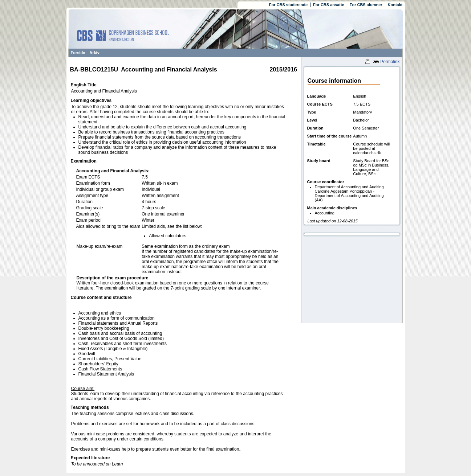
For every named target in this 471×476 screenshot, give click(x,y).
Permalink (386, 62)
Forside (78, 53)
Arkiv (94, 53)
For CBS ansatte (329, 5)
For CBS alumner (366, 5)
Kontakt (395, 5)
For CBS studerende (288, 5)
